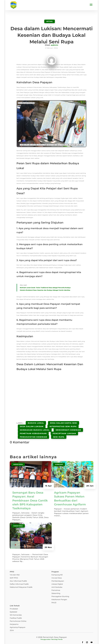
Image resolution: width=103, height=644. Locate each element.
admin (55, 45)
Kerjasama (14, 618)
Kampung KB (57, 569)
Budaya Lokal (36, 422)
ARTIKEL (50, 21)
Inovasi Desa (57, 572)
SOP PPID (14, 572)
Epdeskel (13, 606)
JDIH (12, 624)
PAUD (54, 597)
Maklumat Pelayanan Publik (21, 581)
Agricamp (59, 458)
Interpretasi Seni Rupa (63, 425)
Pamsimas (56, 584)
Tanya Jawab (85, 639)
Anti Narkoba (57, 581)
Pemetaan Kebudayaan (33, 429)
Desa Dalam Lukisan (32, 425)
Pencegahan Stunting (60, 590)
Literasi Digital (57, 578)
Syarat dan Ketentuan (43, 639)
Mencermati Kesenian (68, 427)
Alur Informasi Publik (18, 575)
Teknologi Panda (57, 633)
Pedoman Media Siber (66, 639)
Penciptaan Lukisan (64, 429)
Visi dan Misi (15, 569)
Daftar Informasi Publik (19, 578)
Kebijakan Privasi (23, 639)
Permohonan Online (18, 615)
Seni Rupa (59, 431)
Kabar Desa (18, 458)
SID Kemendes (16, 609)
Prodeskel (14, 603)
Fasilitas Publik (16, 612)
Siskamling (56, 587)
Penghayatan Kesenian (33, 431)
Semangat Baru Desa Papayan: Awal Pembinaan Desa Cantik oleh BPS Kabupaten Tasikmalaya (30, 494)
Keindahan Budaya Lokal (35, 427)
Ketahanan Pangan (59, 593)
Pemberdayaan (58, 575)
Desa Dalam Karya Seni (64, 422)
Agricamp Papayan (18, 621)
